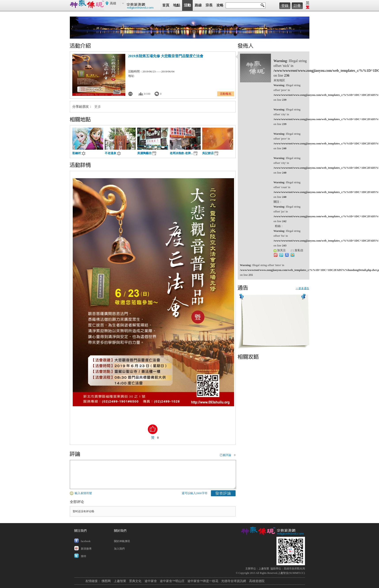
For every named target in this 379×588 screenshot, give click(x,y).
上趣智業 (264, 569)
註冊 (297, 6)
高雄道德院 (257, 581)
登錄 (285, 6)
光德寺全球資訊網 (234, 581)
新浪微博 (86, 549)
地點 (177, 5)
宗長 (209, 5)
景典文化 (135, 581)
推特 (84, 556)
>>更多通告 (303, 288)
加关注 (280, 250)
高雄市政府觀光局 (294, 569)
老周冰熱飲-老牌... (181, 153)
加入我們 (119, 549)
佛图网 (106, 581)
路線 (198, 5)
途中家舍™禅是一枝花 (203, 581)
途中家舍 (151, 581)
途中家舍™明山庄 (172, 581)
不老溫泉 (110, 153)
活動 (187, 5)
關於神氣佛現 (122, 541)
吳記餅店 (208, 153)
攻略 (220, 5)
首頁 (166, 5)
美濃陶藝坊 (144, 153)
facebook (86, 541)
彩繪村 (77, 153)
